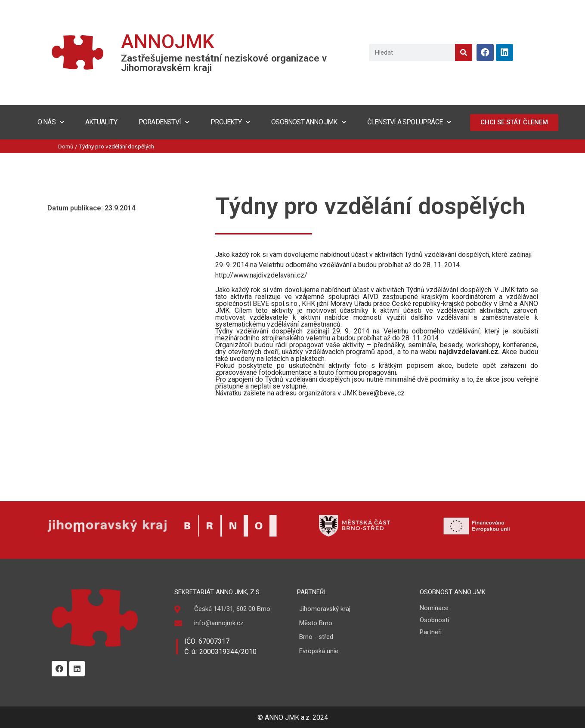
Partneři (431, 632)
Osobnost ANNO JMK (308, 122)
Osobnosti (434, 620)
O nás (51, 122)
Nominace (434, 608)
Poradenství (164, 122)
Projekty (230, 122)
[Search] (464, 52)
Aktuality (101, 122)
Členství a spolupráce (409, 122)
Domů (66, 146)
